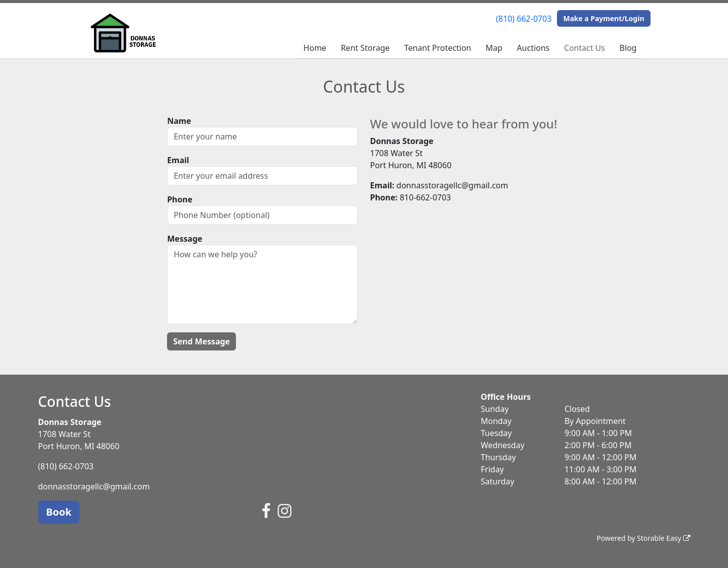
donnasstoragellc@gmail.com (94, 486)
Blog (628, 48)
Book (59, 512)
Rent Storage (365, 48)
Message (185, 239)
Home (315, 48)
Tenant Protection (437, 48)
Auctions (533, 48)
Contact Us (584, 48)
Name (179, 121)
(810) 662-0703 (524, 19)
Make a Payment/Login (603, 18)
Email (178, 160)
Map (494, 48)
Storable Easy (663, 538)
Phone (180, 199)
